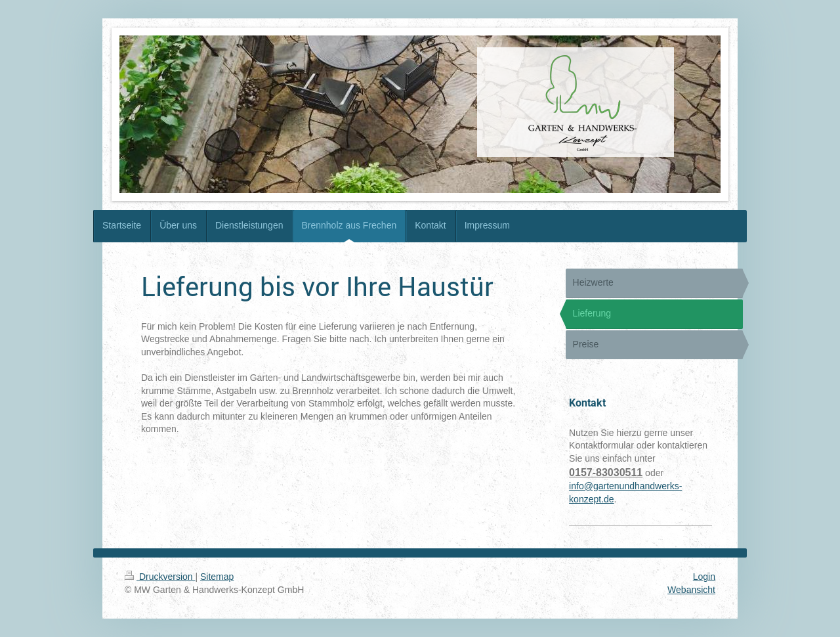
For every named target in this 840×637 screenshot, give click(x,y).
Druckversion (160, 577)
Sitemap (217, 577)
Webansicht (691, 590)
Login (704, 577)
